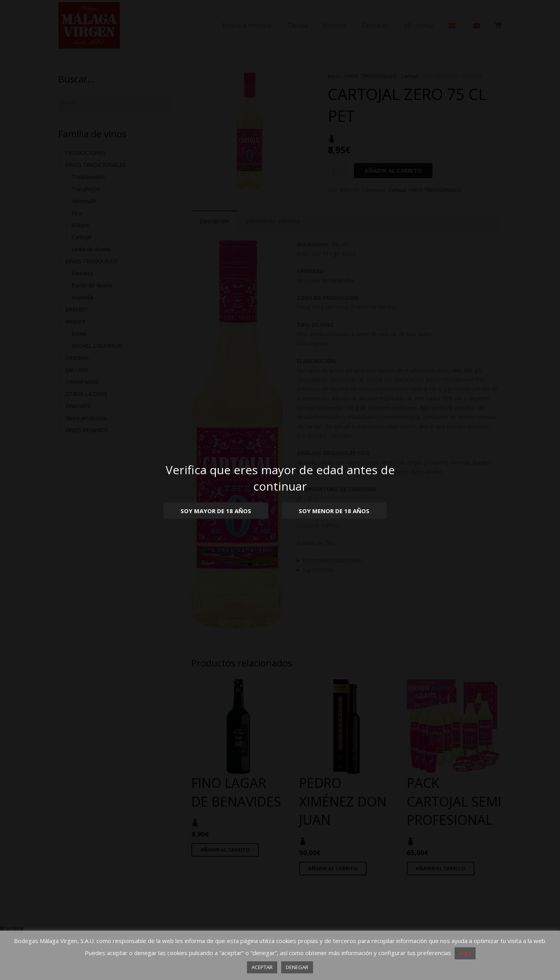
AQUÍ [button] (465, 953)
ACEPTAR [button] (262, 967)
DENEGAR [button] (297, 967)
